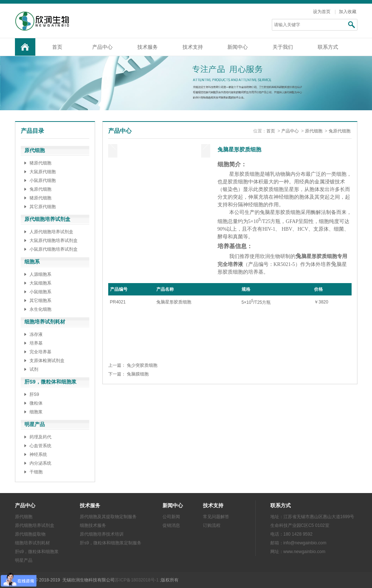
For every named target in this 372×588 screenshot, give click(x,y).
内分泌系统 (40, 463)
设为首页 (322, 12)
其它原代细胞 (43, 207)
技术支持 (193, 47)
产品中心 (102, 47)
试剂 (34, 369)
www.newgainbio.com (304, 552)
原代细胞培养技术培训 (102, 534)
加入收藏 (348, 12)
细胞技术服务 (93, 525)
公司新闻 (171, 517)
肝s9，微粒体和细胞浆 (37, 552)
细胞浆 (36, 412)
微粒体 (36, 403)
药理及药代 (40, 437)
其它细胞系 (40, 301)
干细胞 (36, 472)
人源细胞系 (40, 274)
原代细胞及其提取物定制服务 (108, 517)
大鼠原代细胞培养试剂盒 (54, 241)
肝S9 (34, 394)
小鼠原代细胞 (43, 180)
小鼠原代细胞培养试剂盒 (54, 249)
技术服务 (148, 47)
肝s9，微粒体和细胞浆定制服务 (111, 543)
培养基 (36, 343)
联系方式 (328, 47)
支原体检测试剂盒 (47, 361)
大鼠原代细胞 (43, 172)
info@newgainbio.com (305, 543)
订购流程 (212, 525)
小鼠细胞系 (40, 292)
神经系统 (38, 454)
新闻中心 (238, 47)
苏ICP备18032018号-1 (137, 580)
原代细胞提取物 (30, 534)
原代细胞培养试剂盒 (35, 525)
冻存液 (36, 334)
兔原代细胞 (40, 189)
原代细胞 (314, 131)
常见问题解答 (216, 517)
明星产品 (24, 560)
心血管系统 (40, 446)
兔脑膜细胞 (138, 374)
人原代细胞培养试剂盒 (51, 232)
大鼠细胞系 (40, 283)
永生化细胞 (40, 309)
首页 (57, 47)
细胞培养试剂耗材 (32, 543)
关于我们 (283, 47)
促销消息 (171, 525)
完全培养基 (40, 352)
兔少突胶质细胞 (142, 365)
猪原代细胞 (40, 163)
